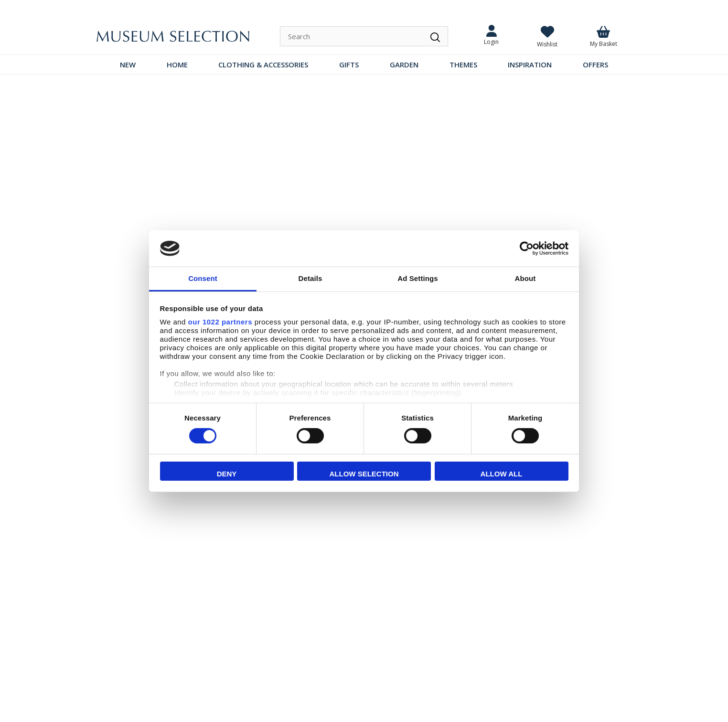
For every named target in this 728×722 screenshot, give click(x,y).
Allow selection (364, 474)
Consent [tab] (203, 278)
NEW (128, 65)
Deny (227, 474)
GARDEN (404, 65)
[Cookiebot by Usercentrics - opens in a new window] (527, 248)
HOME (177, 65)
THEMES (463, 65)
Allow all (502, 474)
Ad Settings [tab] (418, 278)
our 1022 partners (220, 322)
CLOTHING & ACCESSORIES (263, 65)
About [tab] (525, 278)
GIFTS (349, 65)
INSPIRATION (530, 65)
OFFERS (595, 65)
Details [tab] (310, 278)
